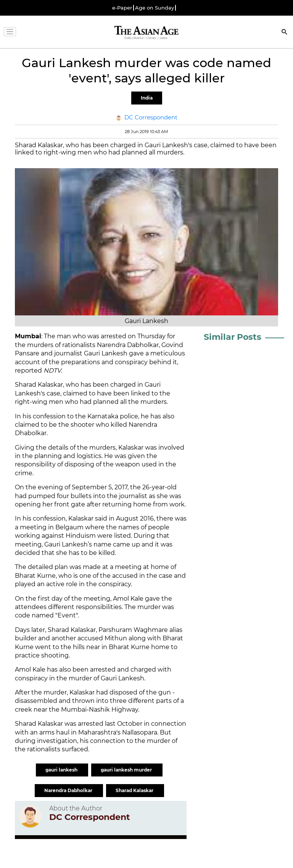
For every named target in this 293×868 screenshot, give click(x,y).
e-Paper (122, 8)
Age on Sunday (155, 8)
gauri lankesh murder (127, 770)
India (147, 98)
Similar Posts (233, 337)
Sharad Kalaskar (135, 790)
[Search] (285, 33)
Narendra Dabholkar (69, 790)
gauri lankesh (62, 770)
